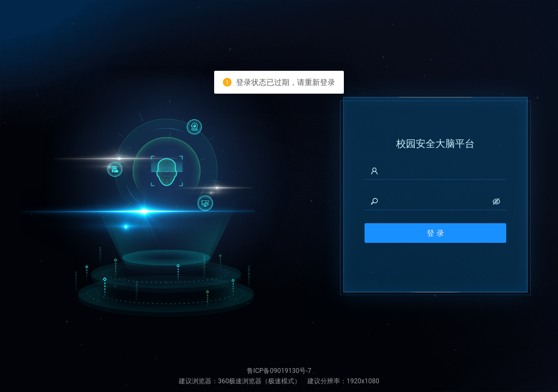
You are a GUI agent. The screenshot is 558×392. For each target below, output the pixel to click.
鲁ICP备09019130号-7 (279, 371)
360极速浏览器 (240, 381)
